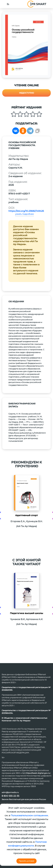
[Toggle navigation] (8, 4)
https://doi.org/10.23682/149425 (26, 211)
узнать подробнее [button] (24, 214)
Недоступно (27, 93)
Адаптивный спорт (26, 515)
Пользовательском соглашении (29, 815)
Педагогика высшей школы (26, 613)
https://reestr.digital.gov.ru (38, 773)
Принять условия (26, 861)
